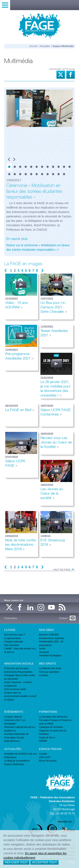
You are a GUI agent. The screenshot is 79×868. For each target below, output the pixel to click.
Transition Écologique (50, 655)
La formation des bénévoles (53, 717)
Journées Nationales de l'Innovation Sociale (16, 736)
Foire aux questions (49, 672)
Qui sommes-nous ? (15, 635)
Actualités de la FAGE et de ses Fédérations (21, 756)
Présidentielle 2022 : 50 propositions (51, 643)
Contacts (44, 675)
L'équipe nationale (14, 642)
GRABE (43, 741)
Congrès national (13, 717)
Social (42, 648)
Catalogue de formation (51, 727)
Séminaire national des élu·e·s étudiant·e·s (20, 729)
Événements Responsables (18, 672)
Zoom (16, 92)
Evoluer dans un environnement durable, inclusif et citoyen (20, 696)
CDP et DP (45, 757)
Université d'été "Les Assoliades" (15, 722)
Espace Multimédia (14, 764)
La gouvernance (13, 638)
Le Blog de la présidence (17, 761)
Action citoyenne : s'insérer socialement (18, 684)
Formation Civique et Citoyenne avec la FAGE (55, 722)
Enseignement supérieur (52, 638)
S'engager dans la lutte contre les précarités (20, 677)
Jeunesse (44, 652)
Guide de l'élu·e (47, 738)
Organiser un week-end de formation (53, 732)
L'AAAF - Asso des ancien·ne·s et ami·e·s (20, 650)
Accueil (33, 46)
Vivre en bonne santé (15, 689)
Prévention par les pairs (16, 668)
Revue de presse (48, 761)
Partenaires (11, 618)
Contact (43, 754)
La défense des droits (50, 668)
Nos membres (11, 645)
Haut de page (64, 570)
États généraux (12, 741)
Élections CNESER (49, 635)
